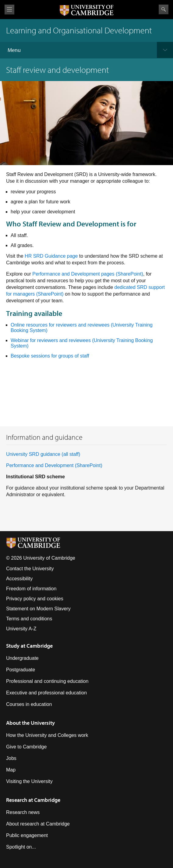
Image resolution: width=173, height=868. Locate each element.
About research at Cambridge (38, 824)
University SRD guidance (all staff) (43, 454)
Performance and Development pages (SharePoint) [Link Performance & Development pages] (88, 274)
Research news (23, 812)
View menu (9, 10)
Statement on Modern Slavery (38, 609)
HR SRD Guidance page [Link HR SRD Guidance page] (51, 256)
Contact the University (30, 569)
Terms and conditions (29, 619)
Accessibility (19, 579)
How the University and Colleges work (47, 735)
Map (11, 770)
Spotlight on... (21, 847)
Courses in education (29, 704)
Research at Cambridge (33, 800)
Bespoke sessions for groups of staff (50, 356)
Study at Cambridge (29, 646)
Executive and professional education (46, 693)
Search (164, 9)
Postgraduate (21, 670)
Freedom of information (31, 589)
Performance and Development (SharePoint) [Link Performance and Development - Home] (54, 465)
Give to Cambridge (26, 747)
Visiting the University (29, 781)
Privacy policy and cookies (35, 599)
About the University (30, 723)
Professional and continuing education (47, 681)
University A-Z (21, 629)
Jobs (11, 758)
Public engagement (27, 835)
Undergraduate (22, 658)
